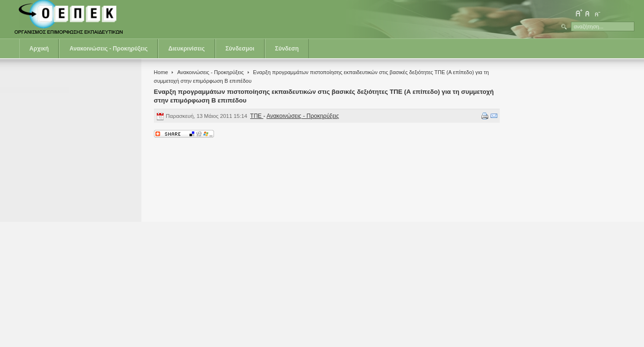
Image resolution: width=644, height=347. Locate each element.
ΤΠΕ (257, 116)
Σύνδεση (287, 49)
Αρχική (39, 49)
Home (161, 72)
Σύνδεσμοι (240, 49)
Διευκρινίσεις (187, 49)
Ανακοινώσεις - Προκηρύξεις (108, 49)
